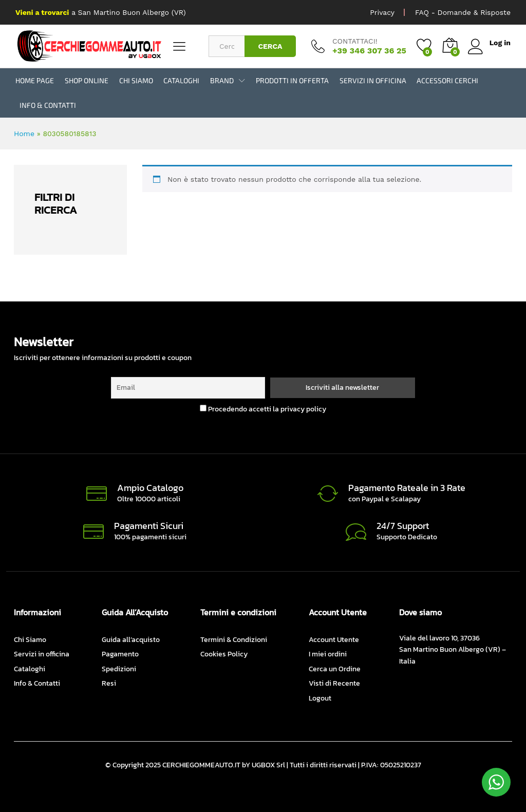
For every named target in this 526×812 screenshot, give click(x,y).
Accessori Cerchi (447, 81)
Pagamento (120, 654)
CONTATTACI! (355, 41)
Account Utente (334, 640)
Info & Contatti (48, 105)
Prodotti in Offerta (292, 81)
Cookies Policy (224, 654)
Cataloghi (181, 81)
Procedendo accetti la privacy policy (263, 409)
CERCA (270, 46)
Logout (320, 698)
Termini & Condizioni (234, 640)
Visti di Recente (334, 683)
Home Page (35, 81)
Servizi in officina (373, 81)
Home (24, 134)
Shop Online (87, 81)
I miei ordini (328, 654)
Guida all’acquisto (131, 640)
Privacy (382, 12)
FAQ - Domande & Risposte (463, 12)
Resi (109, 683)
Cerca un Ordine (335, 669)
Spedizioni (119, 669)
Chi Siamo (136, 81)
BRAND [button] (222, 81)
